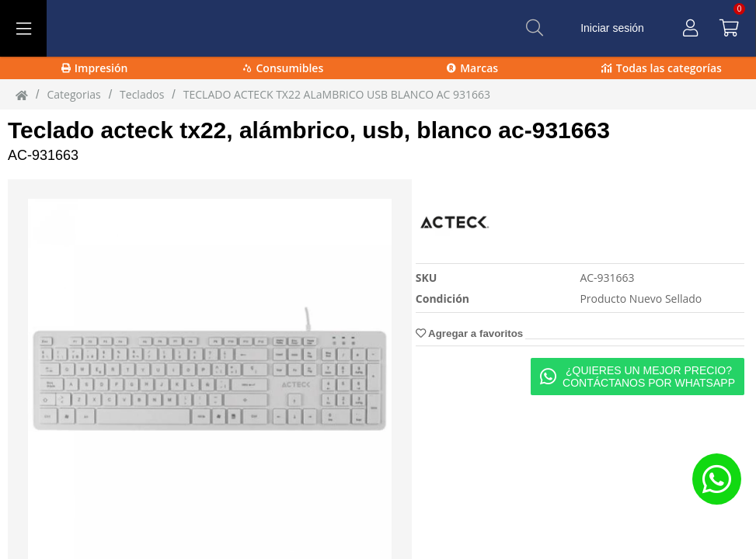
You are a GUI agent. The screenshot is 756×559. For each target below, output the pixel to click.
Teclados (142, 94)
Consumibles (283, 68)
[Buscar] (535, 28)
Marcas (472, 68)
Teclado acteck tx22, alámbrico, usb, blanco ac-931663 (309, 130)
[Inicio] (22, 95)
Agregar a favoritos (469, 333)
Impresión (95, 68)
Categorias (73, 94)
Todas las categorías (662, 68)
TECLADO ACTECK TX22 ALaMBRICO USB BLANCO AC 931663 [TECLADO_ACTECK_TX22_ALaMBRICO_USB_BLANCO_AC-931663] (337, 94)
